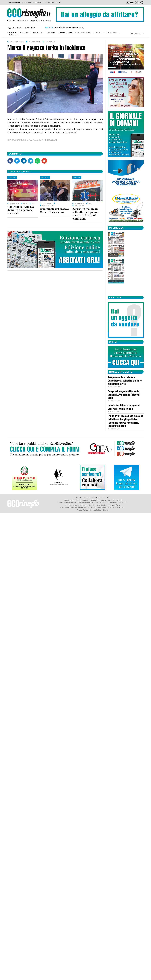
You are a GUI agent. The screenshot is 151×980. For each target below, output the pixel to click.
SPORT (62, 32)
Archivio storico (33, 2)
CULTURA (51, 32)
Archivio (113, 32)
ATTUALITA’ (38, 32)
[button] (10, 161)
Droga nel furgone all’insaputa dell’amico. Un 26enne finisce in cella (124, 395)
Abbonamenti (14, 2)
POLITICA (25, 32)
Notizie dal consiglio (80, 32)
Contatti (14, 35)
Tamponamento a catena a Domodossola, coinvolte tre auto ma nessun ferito (125, 381)
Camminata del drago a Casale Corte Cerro (54, 210)
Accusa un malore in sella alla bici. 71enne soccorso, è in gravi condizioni (85, 214)
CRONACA (12, 32)
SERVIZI (100, 32)
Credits (105, 510)
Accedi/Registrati (53, 2)
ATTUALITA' (45, 177)
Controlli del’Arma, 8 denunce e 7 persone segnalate (21, 210)
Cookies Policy (95, 510)
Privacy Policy (82, 510)
